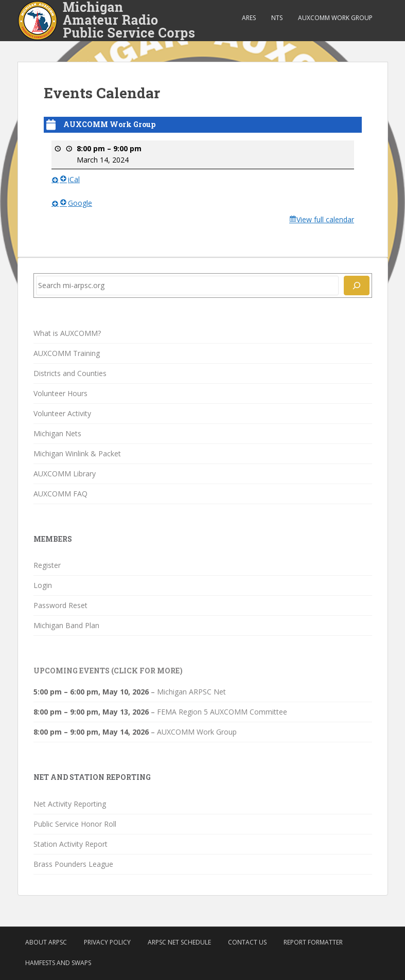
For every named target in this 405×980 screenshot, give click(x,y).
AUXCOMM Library (65, 474)
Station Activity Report (71, 844)
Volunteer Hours (60, 393)
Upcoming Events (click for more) (108, 671)
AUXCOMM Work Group (335, 18)
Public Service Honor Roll (75, 824)
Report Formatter (313, 942)
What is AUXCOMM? (67, 333)
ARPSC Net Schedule (179, 942)
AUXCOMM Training (67, 353)
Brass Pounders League (73, 864)
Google (76, 202)
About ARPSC (46, 942)
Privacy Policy (107, 942)
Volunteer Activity (62, 413)
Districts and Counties (70, 373)
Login (43, 585)
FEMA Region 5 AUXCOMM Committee (222, 712)
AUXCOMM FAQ (60, 494)
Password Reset (60, 605)
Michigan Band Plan (66, 625)
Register (47, 565)
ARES (249, 18)
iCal (70, 179)
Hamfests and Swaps (58, 963)
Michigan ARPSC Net (191, 692)
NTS (277, 18)
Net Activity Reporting (70, 804)
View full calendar (325, 219)
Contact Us (247, 942)
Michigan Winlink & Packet (77, 453)
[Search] (357, 286)
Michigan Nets (57, 433)
